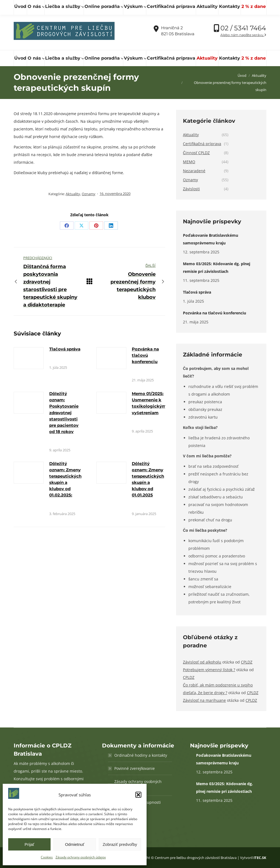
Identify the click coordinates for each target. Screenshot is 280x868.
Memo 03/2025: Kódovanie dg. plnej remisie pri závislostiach (217, 268)
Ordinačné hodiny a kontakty (141, 755)
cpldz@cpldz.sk (108, 6)
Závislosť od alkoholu (202, 662)
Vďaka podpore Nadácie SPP (237, 6)
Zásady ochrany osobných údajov (81, 857)
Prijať (30, 844)
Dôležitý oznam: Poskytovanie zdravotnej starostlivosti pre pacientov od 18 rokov (64, 413)
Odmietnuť (75, 844)
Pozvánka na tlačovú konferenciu (145, 355)
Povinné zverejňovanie (135, 768)
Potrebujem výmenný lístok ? (209, 670)
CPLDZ (247, 662)
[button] (138, 795)
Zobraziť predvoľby (120, 844)
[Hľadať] (38, 6)
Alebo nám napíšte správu (243, 35)
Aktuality (73, 194)
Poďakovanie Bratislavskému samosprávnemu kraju (211, 239)
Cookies (47, 857)
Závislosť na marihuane (204, 700)
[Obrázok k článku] (29, 358)
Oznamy (89, 194)
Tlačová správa (65, 349)
